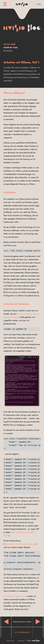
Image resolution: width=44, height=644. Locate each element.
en (39, 4)
